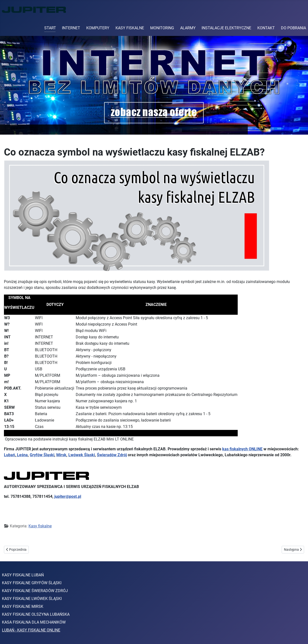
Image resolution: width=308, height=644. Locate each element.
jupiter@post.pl (68, 496)
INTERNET (71, 28)
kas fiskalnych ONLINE (242, 449)
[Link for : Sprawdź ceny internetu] (154, 85)
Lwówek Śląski (82, 455)
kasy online (53, 537)
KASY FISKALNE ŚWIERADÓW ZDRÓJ (35, 591)
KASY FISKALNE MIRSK (23, 606)
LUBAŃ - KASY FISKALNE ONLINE (31, 630)
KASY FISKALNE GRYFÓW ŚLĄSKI (32, 583)
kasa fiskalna (15, 537)
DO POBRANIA (293, 28)
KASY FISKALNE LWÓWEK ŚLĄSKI (32, 599)
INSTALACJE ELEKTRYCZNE (226, 28)
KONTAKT (266, 28)
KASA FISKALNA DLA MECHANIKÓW (34, 622)
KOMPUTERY (98, 28)
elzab (34, 537)
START (50, 28)
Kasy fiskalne (40, 526)
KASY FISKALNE (130, 28)
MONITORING (162, 28)
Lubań (9, 455)
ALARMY (188, 28)
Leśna (22, 455)
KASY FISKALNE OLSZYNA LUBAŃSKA (36, 614)
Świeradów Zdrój (112, 455)
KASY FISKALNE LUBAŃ (23, 575)
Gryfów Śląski (42, 455)
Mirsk (61, 455)
